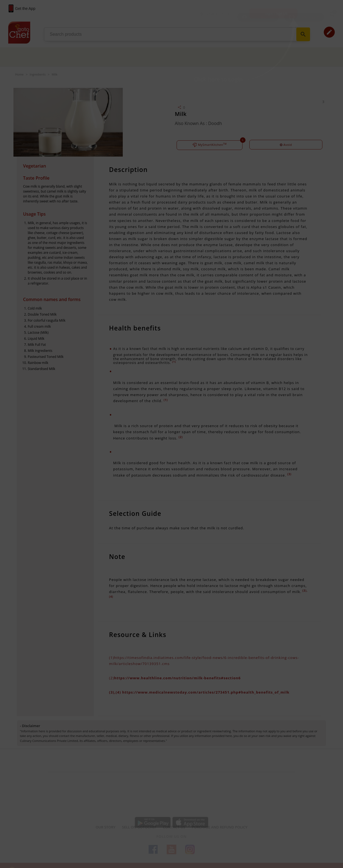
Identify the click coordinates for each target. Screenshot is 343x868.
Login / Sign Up (276, 14)
